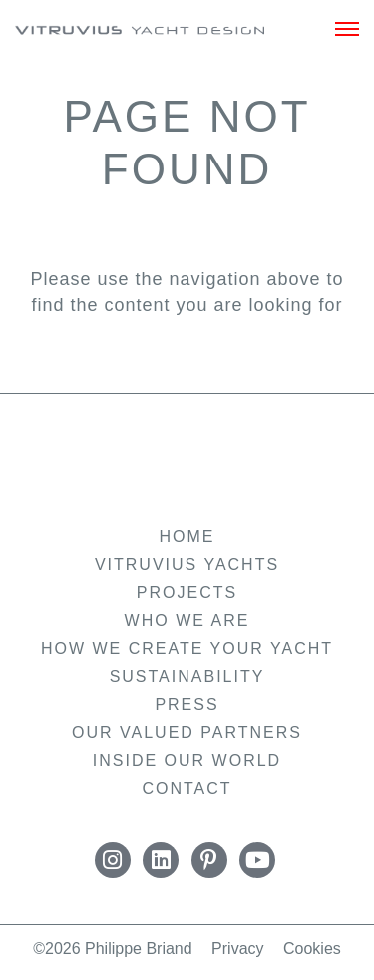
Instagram (113, 860)
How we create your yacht (187, 649)
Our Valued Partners (187, 732)
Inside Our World (187, 760)
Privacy (237, 949)
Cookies (312, 949)
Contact (187, 788)
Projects (187, 593)
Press (187, 704)
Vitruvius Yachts (140, 33)
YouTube (257, 860)
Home (187, 537)
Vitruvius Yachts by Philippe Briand (187, 459)
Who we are (187, 621)
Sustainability (187, 676)
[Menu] (347, 29)
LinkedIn (161, 860)
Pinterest (209, 860)
